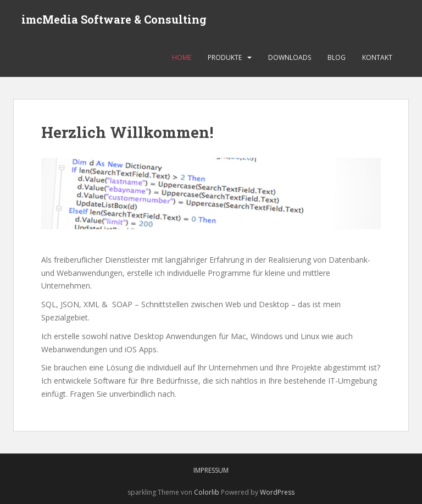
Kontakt (377, 57)
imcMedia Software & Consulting (114, 19)
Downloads (290, 57)
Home (182, 57)
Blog (337, 57)
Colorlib (207, 492)
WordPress (277, 492)
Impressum (211, 470)
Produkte (225, 57)
